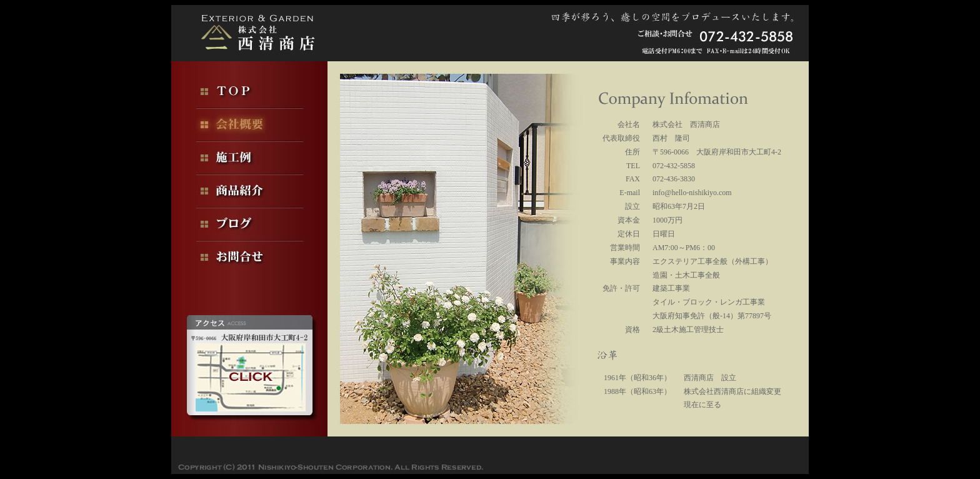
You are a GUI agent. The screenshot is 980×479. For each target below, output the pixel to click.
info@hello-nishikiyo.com (692, 193)
